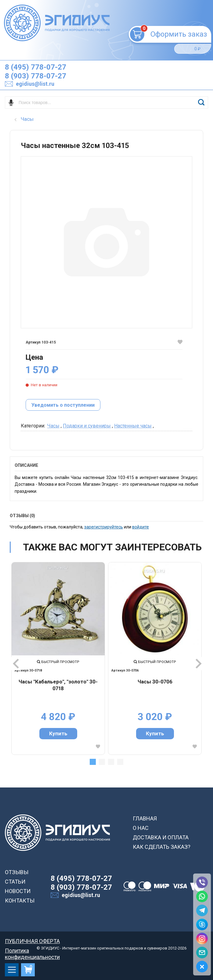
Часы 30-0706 (155, 682)
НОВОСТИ (18, 891)
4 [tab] (120, 762)
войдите (141, 527)
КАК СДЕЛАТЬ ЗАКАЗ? (162, 847)
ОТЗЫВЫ (17, 872)
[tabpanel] (58, 658)
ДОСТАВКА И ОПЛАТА (161, 837)
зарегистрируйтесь (104, 527)
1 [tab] (93, 762)
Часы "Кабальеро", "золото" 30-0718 (58, 685)
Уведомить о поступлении (63, 405)
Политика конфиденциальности (32, 951)
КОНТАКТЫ (20, 901)
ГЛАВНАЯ (145, 818)
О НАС (141, 828)
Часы (53, 426)
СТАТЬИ (15, 882)
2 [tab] (102, 762)
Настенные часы (133, 426)
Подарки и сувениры (87, 426)
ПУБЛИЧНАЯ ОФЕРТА (32, 941)
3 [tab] (111, 762)
